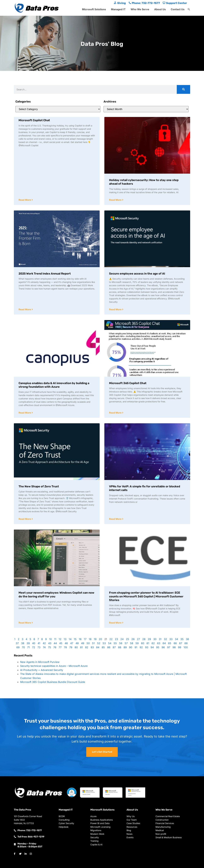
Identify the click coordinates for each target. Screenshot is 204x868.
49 (83, 643)
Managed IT (118, 9)
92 (141, 647)
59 (137, 643)
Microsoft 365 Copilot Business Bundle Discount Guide (53, 682)
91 (136, 647)
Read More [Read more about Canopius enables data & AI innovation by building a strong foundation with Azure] (25, 413)
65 (170, 643)
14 (70, 639)
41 (39, 643)
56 (121, 643)
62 (153, 643)
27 (138, 639)
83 (92, 647)
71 (28, 647)
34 (176, 639)
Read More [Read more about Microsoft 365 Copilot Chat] (116, 413)
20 (100, 639)
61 (148, 643)
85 (103, 647)
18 (90, 639)
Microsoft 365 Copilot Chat (128, 383)
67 (181, 643)
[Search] (183, 89)
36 (187, 639)
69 (18, 647)
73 (39, 647)
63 (159, 643)
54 (110, 643)
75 (50, 647)
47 (72, 643)
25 (127, 639)
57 (126, 643)
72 (34, 647)
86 (109, 647)
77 (60, 647)
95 (158, 647)
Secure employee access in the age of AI (137, 274)
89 (125, 647)
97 (169, 647)
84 (98, 647)
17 (85, 639)
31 (160, 639)
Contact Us (178, 9)
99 (180, 647)
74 (44, 647)
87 (114, 647)
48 (77, 643)
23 (116, 639)
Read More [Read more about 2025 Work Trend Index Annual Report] (25, 309)
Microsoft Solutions (94, 9)
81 (81, 647)
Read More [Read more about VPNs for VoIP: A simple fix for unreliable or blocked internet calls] (116, 519)
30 (155, 639)
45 (61, 643)
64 (164, 643)
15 (75, 639)
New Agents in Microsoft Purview (40, 662)
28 (144, 639)
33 (171, 639)
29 (149, 639)
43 (50, 643)
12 (60, 639)
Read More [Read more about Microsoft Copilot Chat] (25, 200)
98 (174, 647)
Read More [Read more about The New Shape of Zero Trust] (25, 519)
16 (80, 639)
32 (165, 639)
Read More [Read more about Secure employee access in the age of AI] (116, 309)
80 (76, 647)
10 (50, 639)
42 (44, 643)
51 (93, 643)
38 (23, 643)
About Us (160, 9)
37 (17, 643)
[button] (189, 9)
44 (55, 643)
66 (175, 643)
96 (163, 647)
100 (186, 647)
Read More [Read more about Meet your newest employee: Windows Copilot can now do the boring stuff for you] (25, 623)
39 (28, 643)
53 (104, 643)
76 (55, 647)
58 (132, 643)
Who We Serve (140, 9)
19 (95, 639)
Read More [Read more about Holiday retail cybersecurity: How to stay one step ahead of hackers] (116, 200)
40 (34, 643)
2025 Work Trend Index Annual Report (45, 274)
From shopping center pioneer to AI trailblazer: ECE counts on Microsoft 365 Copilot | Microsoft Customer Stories (146, 596)
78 (65, 647)
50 (88, 643)
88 (120, 647)
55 (115, 643)
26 (133, 639)
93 (147, 647)
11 (55, 639)
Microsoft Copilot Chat (34, 120)
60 (143, 643)
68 (186, 643)
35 (182, 639)
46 (66, 643)
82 (87, 647)
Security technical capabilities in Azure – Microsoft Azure (54, 666)
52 (99, 643)
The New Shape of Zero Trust (39, 486)
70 (23, 647)
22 (111, 639)
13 (65, 639)
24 (122, 639)
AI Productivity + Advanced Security (42, 670)
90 (131, 647)
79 (71, 647)
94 (152, 647)
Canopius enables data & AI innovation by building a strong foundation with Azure (54, 385)
